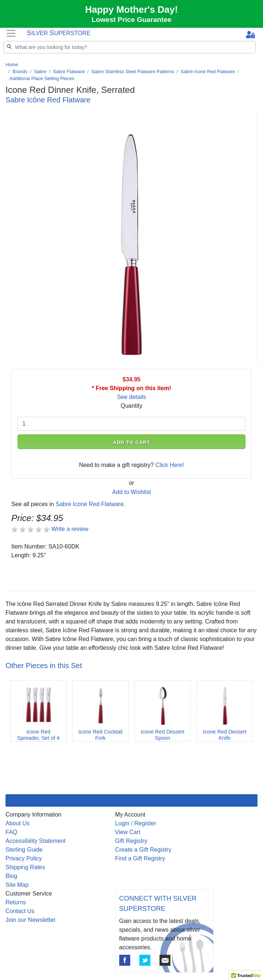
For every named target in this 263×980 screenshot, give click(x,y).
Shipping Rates (25, 867)
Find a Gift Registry (140, 858)
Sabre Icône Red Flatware (48, 100)
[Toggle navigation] (11, 33)
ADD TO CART (131, 442)
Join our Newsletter (31, 920)
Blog (11, 876)
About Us (18, 823)
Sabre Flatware (69, 71)
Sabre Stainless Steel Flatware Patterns (132, 71)
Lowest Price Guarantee (131, 20)
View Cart (128, 832)
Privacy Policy (24, 858)
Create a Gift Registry (143, 850)
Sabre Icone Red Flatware (208, 71)
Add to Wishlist (132, 492)
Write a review (70, 529)
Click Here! (170, 465)
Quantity (132, 406)
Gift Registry (131, 841)
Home (12, 65)
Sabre (40, 71)
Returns (16, 902)
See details (131, 397)
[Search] (130, 47)
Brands (20, 71)
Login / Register (136, 823)
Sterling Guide (24, 850)
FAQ (11, 832)
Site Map (17, 885)
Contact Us (20, 911)
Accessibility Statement (36, 841)
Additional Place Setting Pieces (42, 78)
